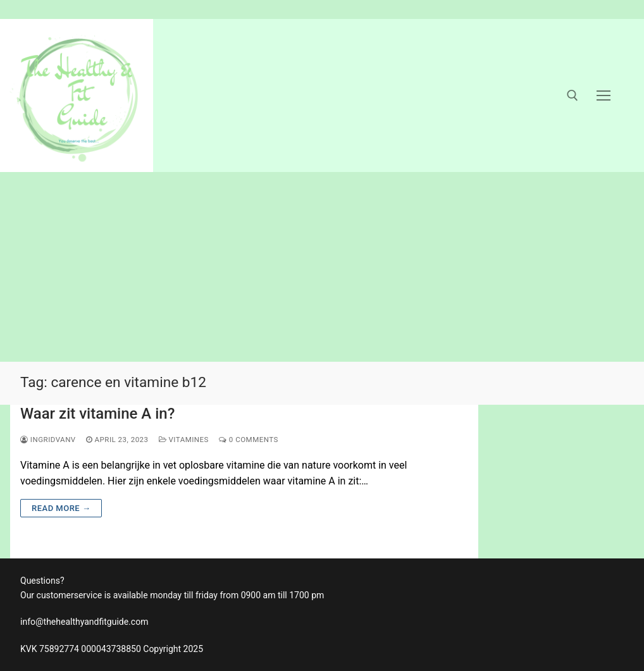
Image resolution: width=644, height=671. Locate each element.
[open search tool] (573, 95)
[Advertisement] (322, 267)
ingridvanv (48, 440)
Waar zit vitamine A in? (97, 414)
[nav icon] (604, 95)
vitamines (184, 440)
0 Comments (249, 440)
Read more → (61, 508)
